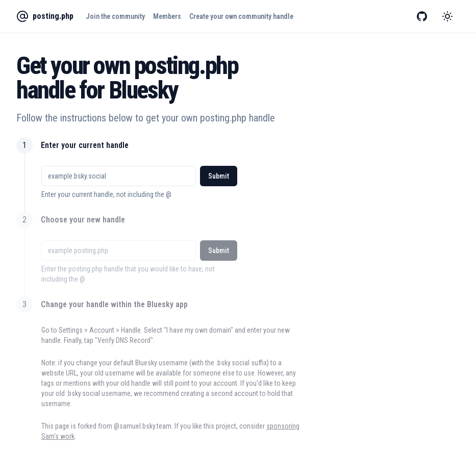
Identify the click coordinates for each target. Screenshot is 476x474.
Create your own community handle (241, 16)
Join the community (115, 16)
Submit (219, 176)
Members (167, 16)
